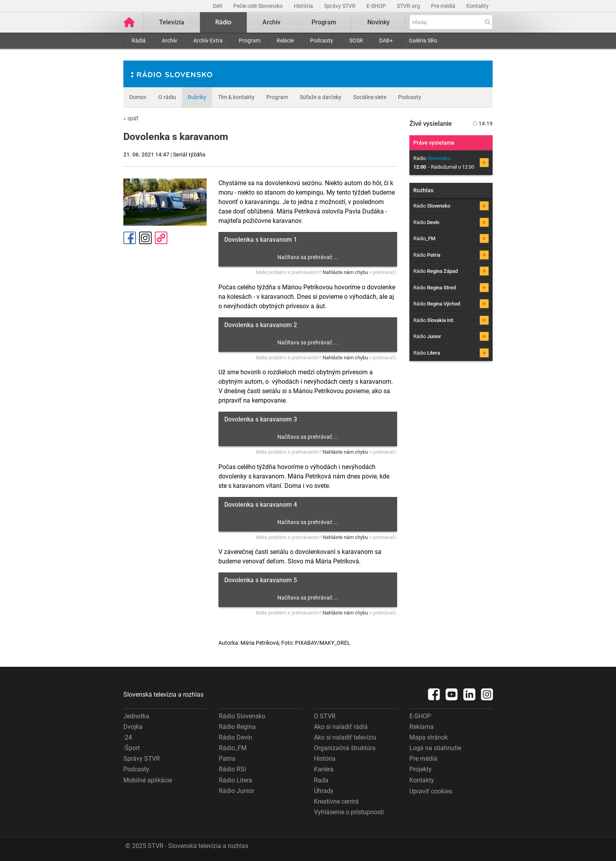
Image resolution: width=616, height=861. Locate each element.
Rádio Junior (236, 791)
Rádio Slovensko (242, 716)
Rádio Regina (237, 727)
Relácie (285, 40)
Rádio (223, 22)
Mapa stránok (429, 737)
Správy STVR (340, 6)
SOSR (356, 40)
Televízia (172, 22)
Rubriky (197, 97)
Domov (138, 97)
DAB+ (386, 40)
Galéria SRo (423, 40)
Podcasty (322, 40)
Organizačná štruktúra (345, 748)
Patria (227, 759)
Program (250, 40)
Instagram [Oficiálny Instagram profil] (145, 238)
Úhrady (324, 791)
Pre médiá (444, 6)
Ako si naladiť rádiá (341, 727)
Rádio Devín (236, 737)
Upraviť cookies (431, 791)
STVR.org (409, 6)
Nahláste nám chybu (345, 272)
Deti (218, 6)
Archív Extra (208, 40)
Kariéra (324, 769)
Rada (321, 780)
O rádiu (167, 97)
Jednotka (136, 716)
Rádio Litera (236, 780)
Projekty (421, 769)
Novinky (379, 22)
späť (131, 118)
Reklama (422, 727)
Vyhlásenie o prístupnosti (349, 812)
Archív (170, 40)
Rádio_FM (233, 748)
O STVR (325, 716)
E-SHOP (377, 6)
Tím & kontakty (236, 97)
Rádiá (139, 40)
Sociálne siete (370, 97)
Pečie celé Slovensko (259, 6)
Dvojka (133, 727)
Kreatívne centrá (336, 801)
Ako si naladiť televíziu (345, 737)
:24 (128, 737)
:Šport (132, 748)
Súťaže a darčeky (321, 97)
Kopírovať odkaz (161, 238)
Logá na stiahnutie (435, 748)
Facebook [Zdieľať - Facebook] (130, 238)
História (304, 6)
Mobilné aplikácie (148, 780)
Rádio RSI (232, 769)
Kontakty (478, 6)
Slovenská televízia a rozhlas (163, 695)
